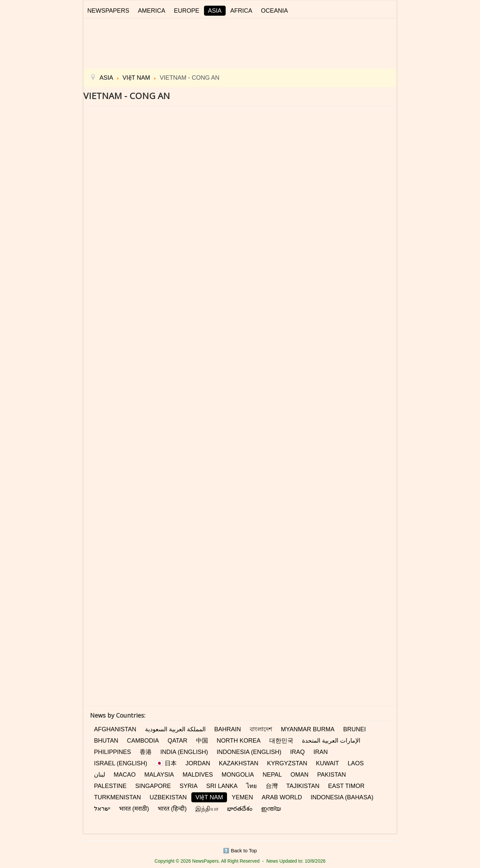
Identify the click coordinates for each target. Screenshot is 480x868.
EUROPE (187, 11)
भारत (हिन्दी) (172, 809)
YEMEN (242, 797)
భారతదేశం (240, 809)
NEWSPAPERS (108, 11)
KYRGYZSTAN (287, 763)
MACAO (125, 775)
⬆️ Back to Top (240, 850)
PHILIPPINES (112, 752)
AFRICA (241, 11)
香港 (146, 752)
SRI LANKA (222, 786)
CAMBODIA (143, 741)
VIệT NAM (209, 797)
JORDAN (198, 763)
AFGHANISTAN (115, 729)
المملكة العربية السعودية (175, 729)
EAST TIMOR (346, 786)
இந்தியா (207, 809)
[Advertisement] (240, 43)
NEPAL (272, 775)
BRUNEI (354, 729)
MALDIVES (198, 775)
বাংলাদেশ (261, 729)
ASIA (215, 11)
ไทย (252, 786)
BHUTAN (106, 741)
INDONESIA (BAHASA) (342, 797)
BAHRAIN (228, 729)
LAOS (356, 763)
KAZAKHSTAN (238, 763)
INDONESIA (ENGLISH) (249, 752)
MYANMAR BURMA (308, 729)
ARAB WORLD (282, 797)
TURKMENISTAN (117, 797)
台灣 (272, 786)
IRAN (320, 752)
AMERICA (152, 11)
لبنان (99, 775)
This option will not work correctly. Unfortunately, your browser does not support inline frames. (240, 360)
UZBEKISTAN (168, 797)
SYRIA (189, 786)
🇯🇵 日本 (166, 763)
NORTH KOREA (239, 741)
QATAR (177, 741)
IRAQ (297, 752)
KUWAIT (327, 763)
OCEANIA (274, 11)
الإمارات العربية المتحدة (331, 741)
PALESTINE (110, 786)
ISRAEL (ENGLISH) (120, 763)
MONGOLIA (238, 775)
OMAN (299, 775)
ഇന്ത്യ (271, 809)
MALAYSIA (159, 775)
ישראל (102, 809)
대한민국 (281, 741)
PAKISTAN (331, 775)
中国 (202, 741)
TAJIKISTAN (303, 786)
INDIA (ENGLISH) (184, 752)
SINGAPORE (153, 786)
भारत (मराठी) (134, 809)
